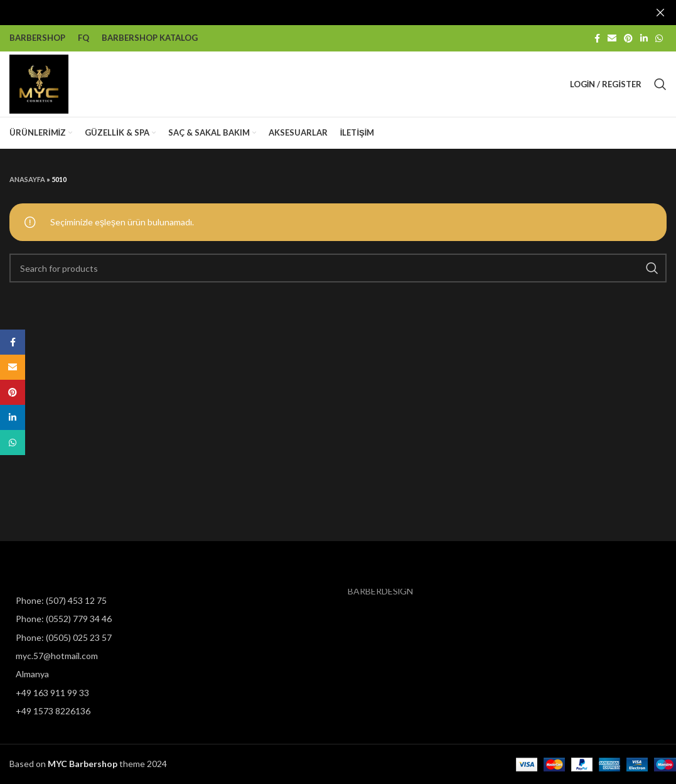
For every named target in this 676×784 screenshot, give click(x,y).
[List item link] (84, 601)
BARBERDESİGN (381, 591)
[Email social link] (612, 38)
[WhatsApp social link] (659, 38)
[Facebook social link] (597, 38)
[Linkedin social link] (644, 38)
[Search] (660, 83)
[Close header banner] (660, 13)
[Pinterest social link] (628, 38)
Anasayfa (27, 179)
